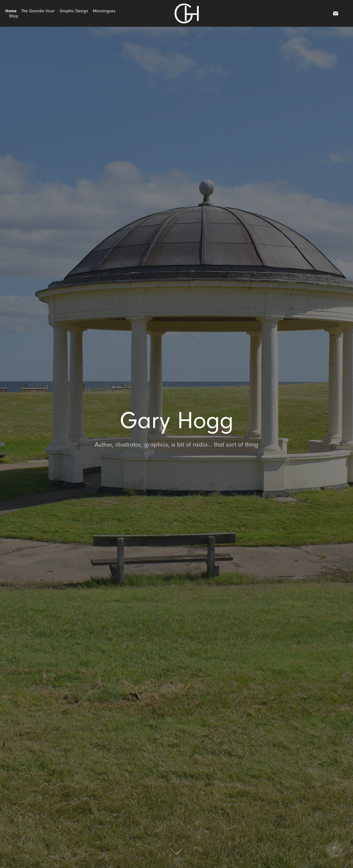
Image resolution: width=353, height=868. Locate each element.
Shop (14, 16)
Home (11, 11)
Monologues (104, 11)
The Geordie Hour (38, 11)
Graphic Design (74, 11)
